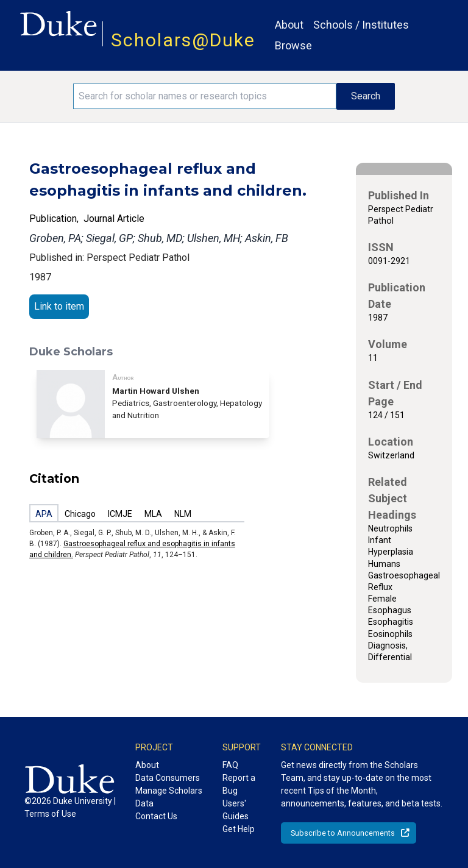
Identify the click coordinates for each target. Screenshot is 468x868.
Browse (293, 45)
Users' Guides (236, 810)
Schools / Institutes (361, 25)
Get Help (239, 829)
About (289, 25)
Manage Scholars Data (169, 797)
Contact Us (156, 816)
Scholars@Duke (183, 40)
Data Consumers (168, 778)
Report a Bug (239, 784)
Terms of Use (50, 814)
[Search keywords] (205, 96)
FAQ (230, 765)
